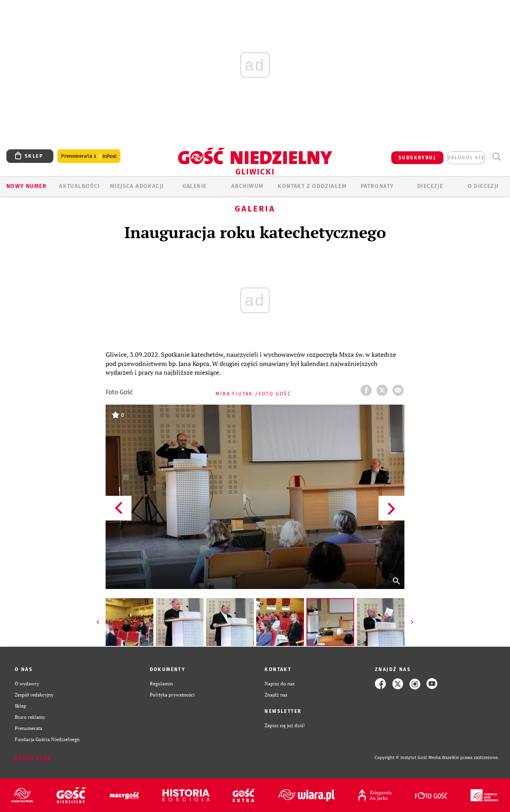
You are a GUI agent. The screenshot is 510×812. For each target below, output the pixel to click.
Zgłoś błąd (33, 758)
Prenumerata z (89, 156)
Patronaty (377, 186)
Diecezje (430, 186)
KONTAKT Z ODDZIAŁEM (312, 186)
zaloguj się (466, 158)
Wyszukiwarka (496, 157)
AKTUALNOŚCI (79, 186)
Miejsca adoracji (137, 186)
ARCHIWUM (247, 186)
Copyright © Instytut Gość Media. (408, 758)
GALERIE (195, 186)
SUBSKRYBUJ (417, 158)
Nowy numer (26, 186)
